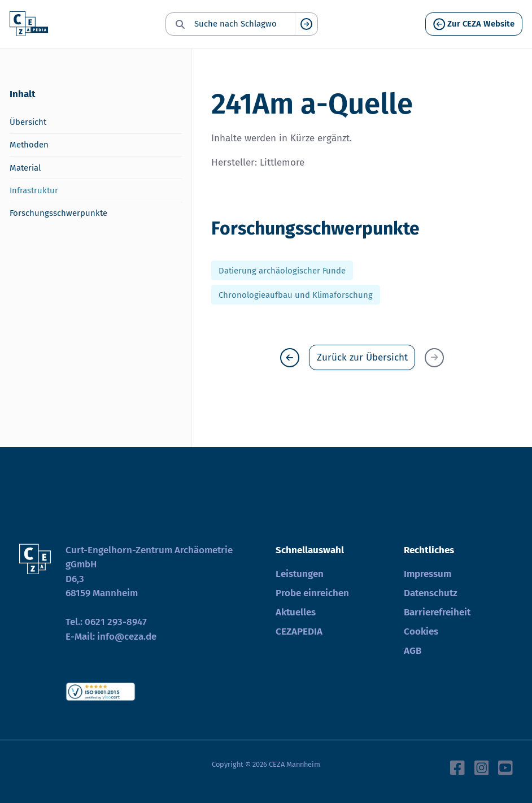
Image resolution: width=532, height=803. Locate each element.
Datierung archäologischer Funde (282, 271)
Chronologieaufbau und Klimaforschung (296, 294)
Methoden (29, 145)
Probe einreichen (312, 593)
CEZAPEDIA (299, 631)
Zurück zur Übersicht (362, 357)
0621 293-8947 (116, 622)
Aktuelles (296, 612)
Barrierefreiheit (437, 612)
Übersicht (28, 122)
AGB (413, 651)
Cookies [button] (421, 631)
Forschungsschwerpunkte (58, 213)
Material (25, 168)
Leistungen (300, 574)
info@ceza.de (127, 637)
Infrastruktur (34, 190)
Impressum (428, 574)
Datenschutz (431, 593)
